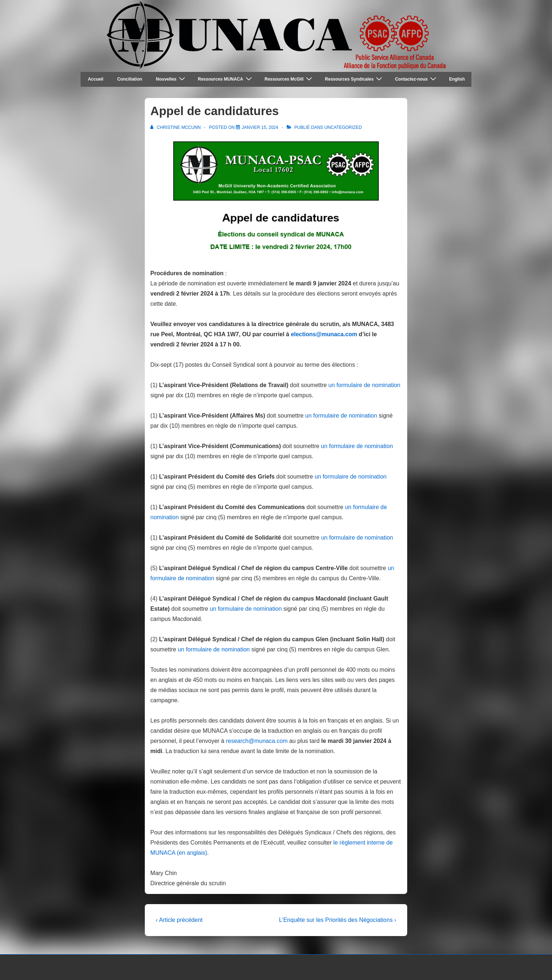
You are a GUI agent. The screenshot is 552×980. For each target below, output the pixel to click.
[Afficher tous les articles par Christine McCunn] (176, 127)
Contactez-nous (416, 79)
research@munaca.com (257, 741)
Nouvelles (172, 79)
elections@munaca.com (324, 334)
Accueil (96, 79)
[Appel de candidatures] (260, 127)
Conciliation (130, 79)
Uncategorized (343, 127)
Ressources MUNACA (226, 79)
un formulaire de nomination (364, 385)
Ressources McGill (289, 79)
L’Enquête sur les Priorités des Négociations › (338, 920)
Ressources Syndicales (354, 79)
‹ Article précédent (179, 920)
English (457, 79)
